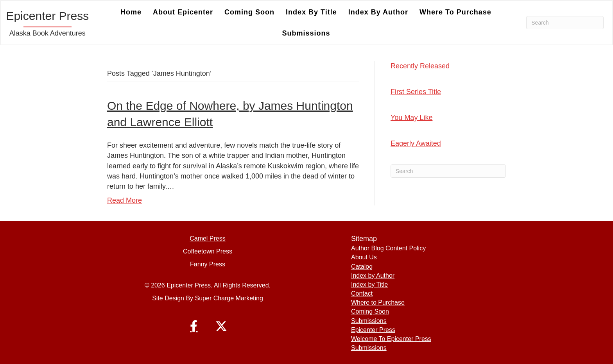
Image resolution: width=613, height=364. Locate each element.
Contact (362, 294)
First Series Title (416, 92)
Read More (125, 200)
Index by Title (311, 12)
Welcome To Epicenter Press (391, 339)
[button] (194, 326)
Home (131, 12)
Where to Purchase (455, 12)
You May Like (411, 118)
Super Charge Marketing (229, 298)
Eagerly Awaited (416, 143)
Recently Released (420, 66)
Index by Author (378, 12)
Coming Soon (249, 12)
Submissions (306, 33)
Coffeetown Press (208, 251)
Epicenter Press (373, 330)
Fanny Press (208, 264)
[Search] (565, 23)
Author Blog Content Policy (388, 248)
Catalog (362, 267)
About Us (364, 257)
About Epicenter (183, 12)
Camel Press (208, 238)
